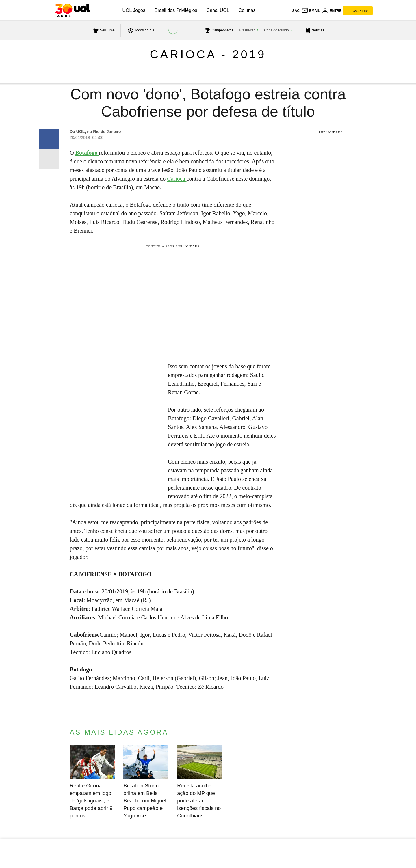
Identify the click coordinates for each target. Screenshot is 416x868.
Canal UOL (218, 10)
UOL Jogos (134, 10)
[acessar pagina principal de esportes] (314, 30)
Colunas (247, 10)
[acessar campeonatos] (219, 30)
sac (296, 11)
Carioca (177, 179)
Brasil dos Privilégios (176, 10)
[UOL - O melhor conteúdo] (73, 10)
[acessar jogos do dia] (140, 30)
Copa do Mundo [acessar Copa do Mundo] (276, 30)
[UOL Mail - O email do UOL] (311, 11)
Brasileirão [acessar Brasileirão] (247, 30)
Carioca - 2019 (208, 54)
